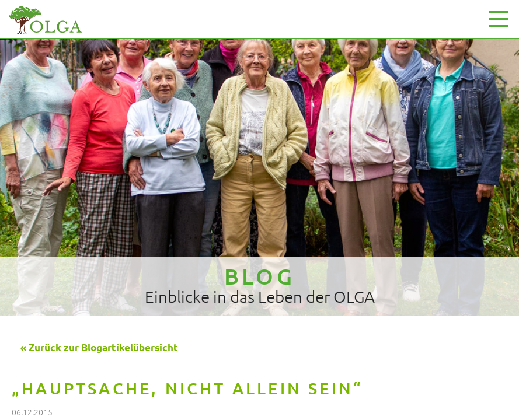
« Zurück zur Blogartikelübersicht (99, 347)
